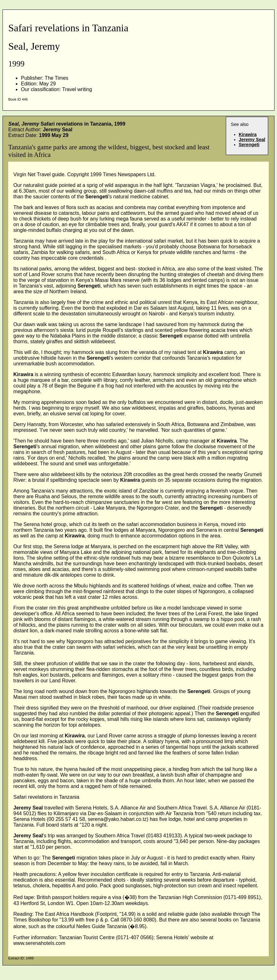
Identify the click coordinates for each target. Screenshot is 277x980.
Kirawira (248, 134)
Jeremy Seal (252, 140)
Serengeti (249, 145)
